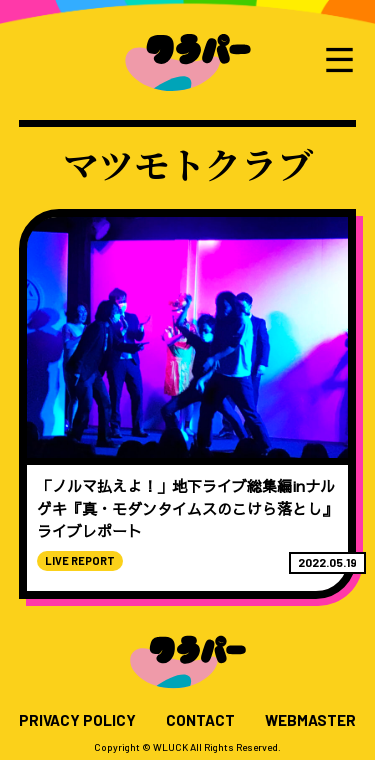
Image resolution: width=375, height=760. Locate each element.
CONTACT (200, 720)
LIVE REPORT (80, 560)
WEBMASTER (310, 720)
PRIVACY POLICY (77, 720)
